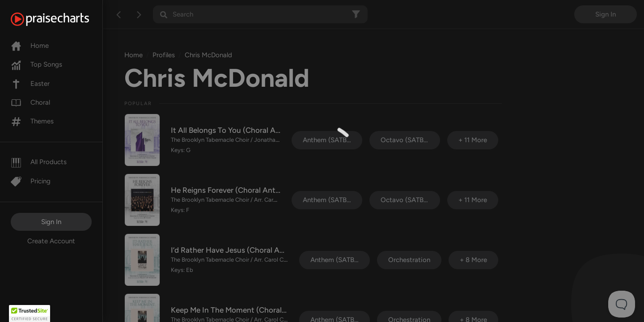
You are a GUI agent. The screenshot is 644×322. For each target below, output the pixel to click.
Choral (30, 102)
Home (30, 46)
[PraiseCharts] (61, 19)
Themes (32, 121)
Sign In (51, 222)
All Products (39, 162)
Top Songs (36, 64)
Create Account (51, 241)
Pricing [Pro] (31, 181)
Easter (30, 84)
